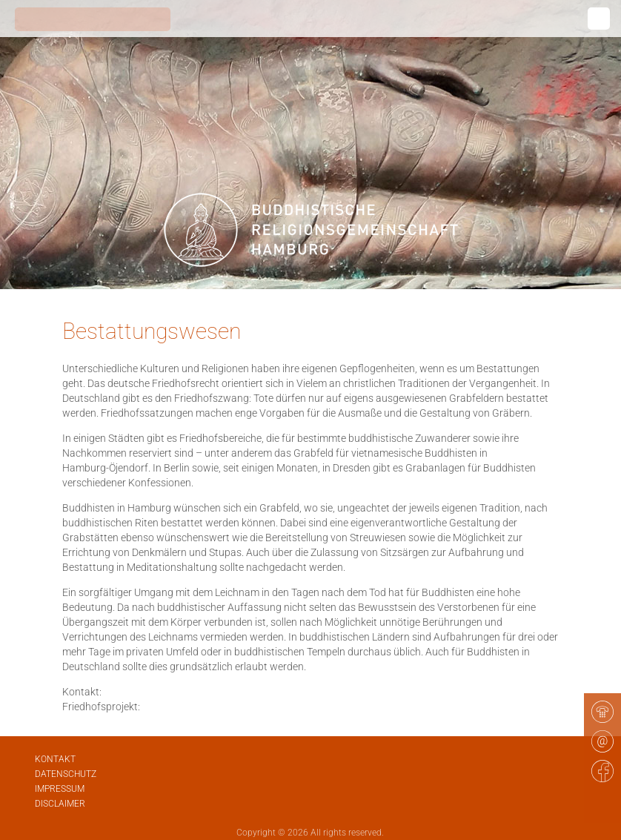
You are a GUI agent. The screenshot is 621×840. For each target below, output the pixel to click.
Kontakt (55, 759)
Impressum (60, 789)
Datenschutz (66, 774)
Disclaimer (60, 804)
